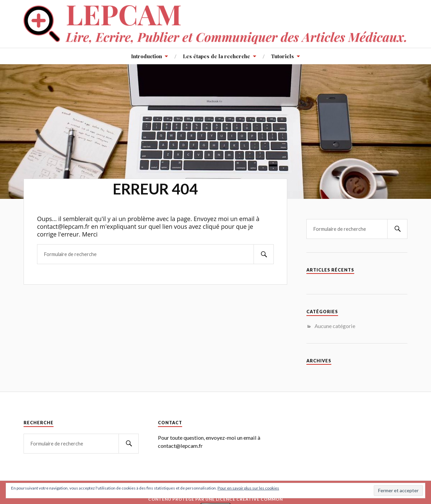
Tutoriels (283, 56)
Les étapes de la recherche (217, 56)
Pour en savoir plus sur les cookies (248, 488)
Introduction (146, 56)
